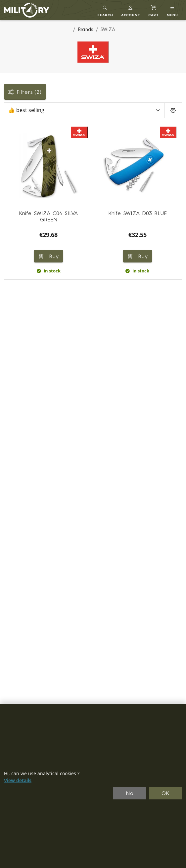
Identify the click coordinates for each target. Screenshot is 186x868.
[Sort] (84, 110)
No (130, 793)
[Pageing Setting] (173, 110)
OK (166, 793)
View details (18, 781)
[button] (131, 10)
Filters (25, 92)
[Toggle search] (105, 10)
